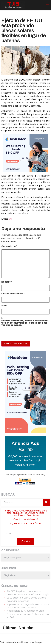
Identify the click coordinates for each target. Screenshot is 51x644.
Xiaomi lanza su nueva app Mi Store (26, 611)
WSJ (11, 219)
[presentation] (20, 335)
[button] (47, 5)
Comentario (9, 247)
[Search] (46, 502)
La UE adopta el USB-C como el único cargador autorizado (26, 599)
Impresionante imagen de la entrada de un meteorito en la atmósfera (28, 606)
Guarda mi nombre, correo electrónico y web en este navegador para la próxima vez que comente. (24, 323)
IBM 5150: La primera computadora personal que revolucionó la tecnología (28, 593)
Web (4, 306)
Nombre (7, 282)
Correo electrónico (13, 294)
